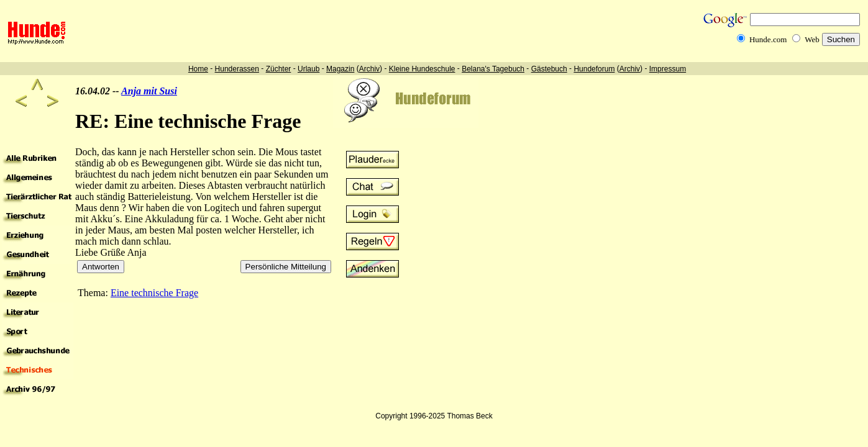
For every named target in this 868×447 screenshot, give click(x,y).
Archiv (369, 69)
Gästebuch (549, 69)
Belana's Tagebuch (493, 69)
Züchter (279, 69)
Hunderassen (237, 69)
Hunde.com (768, 39)
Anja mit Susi (149, 91)
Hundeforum (594, 69)
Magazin (340, 69)
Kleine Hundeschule (422, 69)
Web (812, 39)
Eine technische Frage (154, 293)
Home (198, 69)
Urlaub (308, 69)
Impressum (668, 69)
